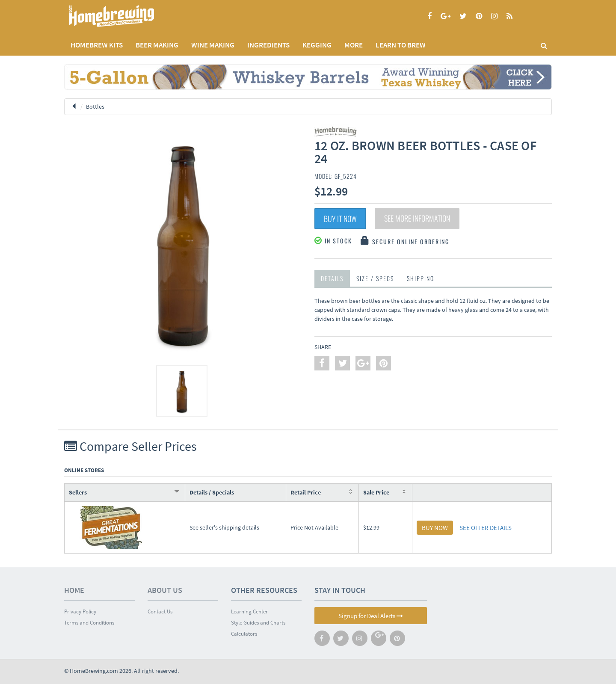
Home (74, 590)
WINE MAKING (213, 45)
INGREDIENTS (268, 45)
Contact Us (160, 611)
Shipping (421, 278)
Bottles (95, 107)
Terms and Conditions (89, 623)
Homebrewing (124, 16)
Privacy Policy (80, 611)
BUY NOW (435, 528)
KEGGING (317, 45)
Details (332, 278)
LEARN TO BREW (401, 45)
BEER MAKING (157, 45)
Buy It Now (340, 219)
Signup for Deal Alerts (371, 616)
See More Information (417, 219)
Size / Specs (375, 278)
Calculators (244, 634)
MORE (354, 45)
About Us (165, 590)
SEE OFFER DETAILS (486, 528)
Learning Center (249, 611)
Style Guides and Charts (258, 623)
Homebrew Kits (97, 45)
